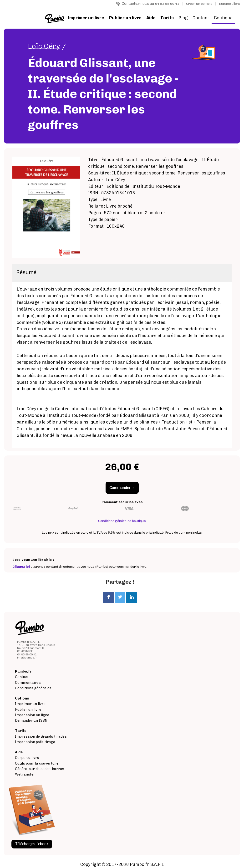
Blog (183, 18)
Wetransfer (25, 774)
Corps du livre (27, 758)
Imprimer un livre (30, 704)
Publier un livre (28, 710)
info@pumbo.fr (27, 658)
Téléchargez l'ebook (32, 844)
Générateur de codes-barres (40, 769)
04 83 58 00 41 (167, 4)
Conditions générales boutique (122, 521)
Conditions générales (33, 688)
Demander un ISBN (31, 720)
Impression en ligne (32, 715)
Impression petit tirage (35, 742)
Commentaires (28, 683)
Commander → (122, 488)
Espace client (229, 4)
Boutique (223, 18)
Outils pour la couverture (37, 763)
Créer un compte (199, 4)
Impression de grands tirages (41, 736)
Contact (201, 18)
